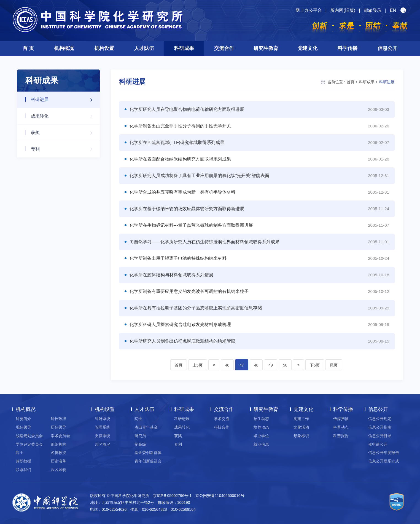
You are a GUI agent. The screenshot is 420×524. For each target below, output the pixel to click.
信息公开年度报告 (384, 453)
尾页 (334, 365)
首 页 (28, 48)
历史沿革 (58, 461)
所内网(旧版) (343, 10)
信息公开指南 (380, 427)
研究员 (140, 436)
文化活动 (301, 427)
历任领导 (58, 427)
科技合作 (222, 427)
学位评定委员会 (29, 444)
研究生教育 (266, 48)
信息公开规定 (380, 419)
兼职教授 (23, 461)
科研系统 (103, 419)
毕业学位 (261, 436)
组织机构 (58, 444)
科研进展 (64, 100)
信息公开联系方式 (384, 461)
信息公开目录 (380, 436)
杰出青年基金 (146, 427)
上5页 (198, 365)
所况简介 (23, 419)
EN (393, 10)
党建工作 (301, 419)
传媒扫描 (341, 419)
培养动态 (261, 427)
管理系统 (103, 427)
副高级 (140, 444)
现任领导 (23, 427)
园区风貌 (58, 470)
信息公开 (387, 48)
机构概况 (64, 48)
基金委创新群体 (148, 453)
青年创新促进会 (148, 461)
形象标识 (301, 436)
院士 (20, 453)
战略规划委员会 (29, 436)
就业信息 (261, 444)
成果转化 (64, 116)
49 (271, 365)
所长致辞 (58, 419)
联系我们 (23, 470)
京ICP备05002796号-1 (172, 496)
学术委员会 (60, 436)
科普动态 (341, 427)
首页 (351, 82)
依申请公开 (378, 444)
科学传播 (348, 48)
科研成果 (184, 48)
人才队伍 (144, 48)
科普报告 (341, 436)
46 (227, 365)
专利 (64, 149)
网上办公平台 (309, 10)
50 (285, 365)
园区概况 (103, 444)
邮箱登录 (373, 10)
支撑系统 (103, 436)
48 (256, 365)
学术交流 (222, 419)
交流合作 (224, 48)
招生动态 (261, 419)
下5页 (315, 365)
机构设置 (104, 48)
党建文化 (308, 48)
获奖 (64, 133)
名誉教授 (58, 453)
